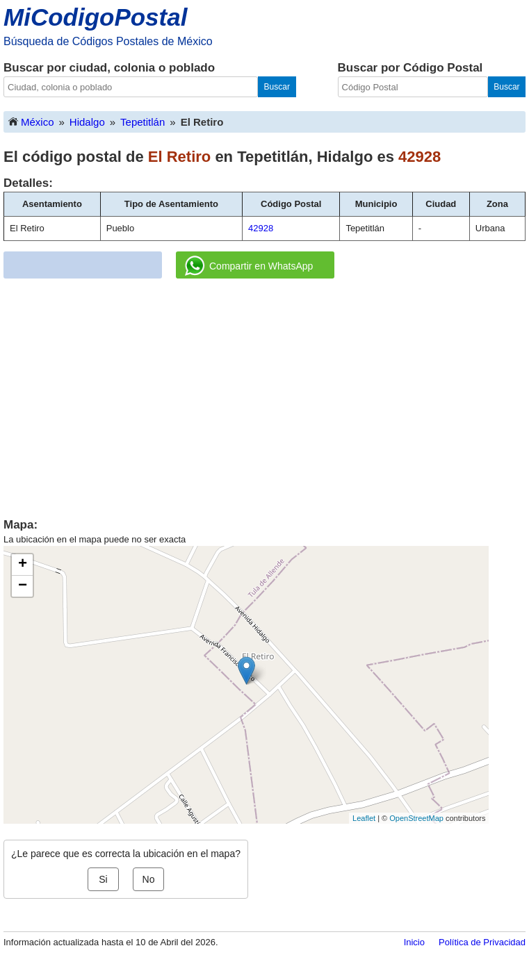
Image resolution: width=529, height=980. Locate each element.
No (149, 879)
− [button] (23, 586)
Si (103, 879)
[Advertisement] (265, 393)
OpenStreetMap (416, 818)
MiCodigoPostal (95, 17)
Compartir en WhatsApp (249, 266)
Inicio (414, 942)
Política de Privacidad (482, 942)
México (31, 121)
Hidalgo (87, 122)
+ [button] (23, 565)
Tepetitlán (143, 122)
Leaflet (364, 818)
